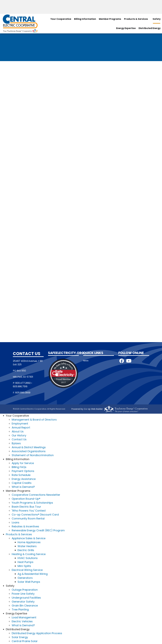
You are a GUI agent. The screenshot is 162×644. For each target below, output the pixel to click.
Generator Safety (23, 602)
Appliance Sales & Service (29, 538)
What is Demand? (23, 487)
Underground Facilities (26, 598)
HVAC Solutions (28, 558)
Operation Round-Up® (26, 499)
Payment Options (23, 471)
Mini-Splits (24, 566)
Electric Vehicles (22, 621)
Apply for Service (23, 463)
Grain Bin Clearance (25, 606)
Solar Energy (20, 637)
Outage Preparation (25, 590)
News (86, 360)
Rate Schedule (21, 475)
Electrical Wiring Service (27, 570)
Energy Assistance (24, 479)
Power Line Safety (23, 594)
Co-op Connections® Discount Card (35, 515)
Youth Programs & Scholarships (32, 503)
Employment (20, 424)
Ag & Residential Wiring (33, 574)
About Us (18, 431)
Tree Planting (20, 609)
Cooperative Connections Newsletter (36, 495)
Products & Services (136, 19)
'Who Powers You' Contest (29, 511)
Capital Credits (22, 483)
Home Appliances (29, 542)
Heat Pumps (25, 562)
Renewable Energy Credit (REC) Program (38, 530)
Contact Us (19, 439)
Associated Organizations (29, 451)
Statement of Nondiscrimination (33, 455)
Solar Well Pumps (29, 582)
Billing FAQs (19, 467)
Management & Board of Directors (34, 420)
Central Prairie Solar (25, 641)
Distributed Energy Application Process (37, 633)
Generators (25, 578)
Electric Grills (26, 550)
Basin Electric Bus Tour (26, 507)
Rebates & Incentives (25, 526)
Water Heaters (27, 546)
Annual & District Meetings (29, 447)
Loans (16, 522)
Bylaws (16, 443)
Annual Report (21, 428)
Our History (19, 435)
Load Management (24, 617)
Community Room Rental (28, 518)
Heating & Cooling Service (29, 554)
